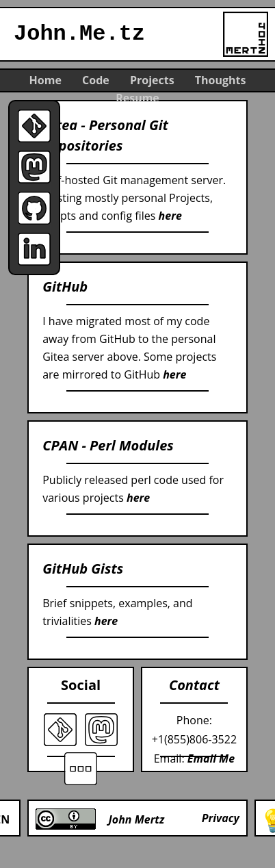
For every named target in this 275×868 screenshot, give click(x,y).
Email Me (211, 758)
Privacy (221, 818)
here (170, 216)
